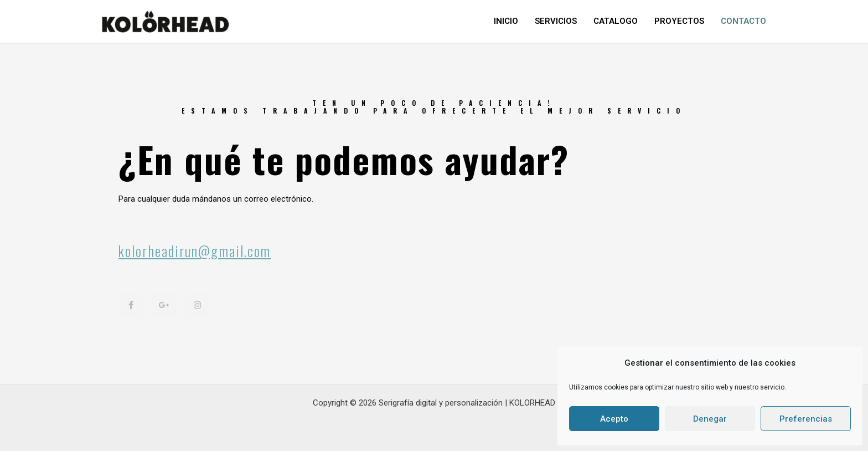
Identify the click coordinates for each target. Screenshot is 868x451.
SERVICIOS (556, 21)
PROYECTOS (679, 21)
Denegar (710, 419)
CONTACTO (743, 21)
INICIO (506, 21)
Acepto (614, 419)
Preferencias (806, 419)
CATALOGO (616, 21)
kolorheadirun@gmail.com (195, 251)
